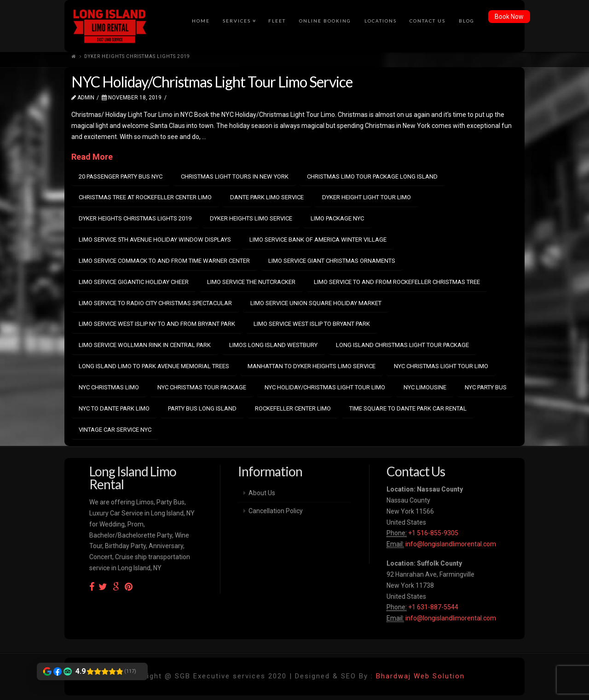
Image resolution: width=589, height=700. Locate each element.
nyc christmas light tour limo (441, 366)
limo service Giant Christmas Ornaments (332, 261)
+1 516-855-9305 (433, 533)
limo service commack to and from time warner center (164, 261)
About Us (262, 493)
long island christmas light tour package (402, 345)
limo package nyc (337, 218)
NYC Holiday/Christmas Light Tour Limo (325, 387)
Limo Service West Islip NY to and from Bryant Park (157, 324)
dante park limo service (267, 197)
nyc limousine (425, 387)
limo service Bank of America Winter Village (318, 240)
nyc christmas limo (109, 387)
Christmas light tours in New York (235, 176)
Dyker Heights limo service (251, 218)
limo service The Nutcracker (251, 282)
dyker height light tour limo (367, 197)
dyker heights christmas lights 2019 (135, 218)
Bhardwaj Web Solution (420, 676)
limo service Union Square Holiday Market (316, 303)
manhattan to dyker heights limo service (312, 366)
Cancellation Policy (276, 511)
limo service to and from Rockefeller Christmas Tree (397, 282)
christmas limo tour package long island (372, 176)
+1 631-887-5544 (433, 607)
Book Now (509, 17)
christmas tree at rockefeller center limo (145, 197)
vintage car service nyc (115, 430)
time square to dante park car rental (408, 408)
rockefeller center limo (293, 408)
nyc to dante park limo (114, 408)
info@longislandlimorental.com (451, 544)
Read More (92, 157)
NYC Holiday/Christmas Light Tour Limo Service (212, 82)
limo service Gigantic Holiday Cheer (134, 282)
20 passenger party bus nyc (121, 176)
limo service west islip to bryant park (312, 324)
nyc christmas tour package (202, 387)
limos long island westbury (273, 345)
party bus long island (202, 408)
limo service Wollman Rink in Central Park (145, 345)
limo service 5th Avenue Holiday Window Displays (155, 240)
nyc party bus (486, 387)
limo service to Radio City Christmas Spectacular (155, 303)
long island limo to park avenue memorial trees (154, 366)
